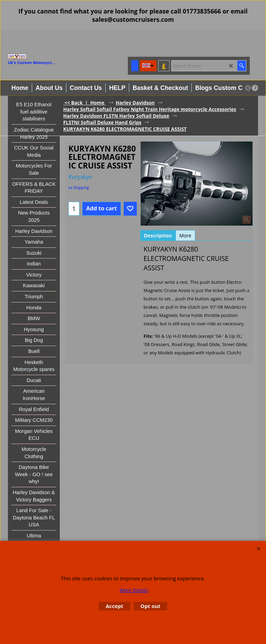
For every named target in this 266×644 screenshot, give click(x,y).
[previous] (248, 88)
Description (158, 235)
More (185, 235)
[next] (255, 88)
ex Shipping (79, 187)
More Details (134, 590)
